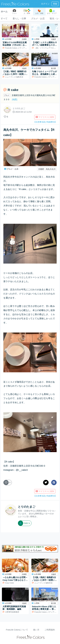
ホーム (4, 11)
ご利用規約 (50, 630)
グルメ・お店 (38, 18)
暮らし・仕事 (19, 18)
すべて (4, 18)
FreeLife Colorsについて (17, 630)
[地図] (15, 99)
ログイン (45, 4)
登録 (55, 4)
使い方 (36, 630)
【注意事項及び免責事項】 (45, 122)
